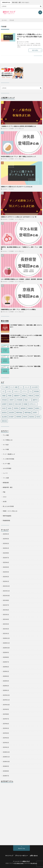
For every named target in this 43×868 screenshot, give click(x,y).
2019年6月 (6, 724)
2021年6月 (6, 610)
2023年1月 (6, 548)
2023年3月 (6, 539)
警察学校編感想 (7, 516)
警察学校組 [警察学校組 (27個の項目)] (19, 413)
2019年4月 (6, 733)
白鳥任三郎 (29, 45)
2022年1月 (6, 581)
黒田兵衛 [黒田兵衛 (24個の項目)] (4, 421)
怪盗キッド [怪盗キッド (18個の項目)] (28, 400)
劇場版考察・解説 (8, 487)
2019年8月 (6, 714)
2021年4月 (6, 619)
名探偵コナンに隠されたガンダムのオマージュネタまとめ (17, 187)
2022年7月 (6, 558)
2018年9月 (6, 766)
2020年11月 (6, 643)
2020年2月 (6, 686)
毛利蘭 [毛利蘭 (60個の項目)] (25, 404)
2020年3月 (6, 681)
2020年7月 (6, 662)
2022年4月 (6, 567)
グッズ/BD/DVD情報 (8, 459)
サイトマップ (9, 856)
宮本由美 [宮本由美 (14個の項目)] (4, 400)
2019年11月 (6, 700)
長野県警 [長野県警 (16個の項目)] (19, 417)
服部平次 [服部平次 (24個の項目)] (35, 400)
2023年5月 (6, 534)
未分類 (5, 501)
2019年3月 (6, 738)
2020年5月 (6, 671)
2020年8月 (6, 657)
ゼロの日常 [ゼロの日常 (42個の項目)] (35, 387)
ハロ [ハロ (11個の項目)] (3, 391)
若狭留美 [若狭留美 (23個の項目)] (30, 408)
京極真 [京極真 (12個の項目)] (4, 396)
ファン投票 (6, 478)
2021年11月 (6, 591)
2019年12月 (6, 695)
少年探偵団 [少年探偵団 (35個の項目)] (19, 400)
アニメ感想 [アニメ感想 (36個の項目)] (5, 387)
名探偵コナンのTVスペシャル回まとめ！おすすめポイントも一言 (19, 217)
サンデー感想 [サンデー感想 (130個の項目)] (14, 387)
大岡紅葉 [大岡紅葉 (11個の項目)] (30, 396)
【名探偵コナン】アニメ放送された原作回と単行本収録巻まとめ (18, 126)
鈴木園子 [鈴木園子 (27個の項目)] (11, 417)
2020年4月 (6, 676)
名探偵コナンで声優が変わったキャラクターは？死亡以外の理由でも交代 (29, 37)
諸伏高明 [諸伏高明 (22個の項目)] (11, 413)
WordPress (34, 863)
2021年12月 (6, 586)
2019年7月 (6, 719)
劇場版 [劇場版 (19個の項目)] (24, 396)
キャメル (21, 43)
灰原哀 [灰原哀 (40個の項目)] (10, 408)
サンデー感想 (6, 464)
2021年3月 (6, 624)
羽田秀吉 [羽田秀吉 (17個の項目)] (16, 408)
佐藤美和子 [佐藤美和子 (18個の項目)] (17, 396)
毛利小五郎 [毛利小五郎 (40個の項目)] (18, 404)
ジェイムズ (27, 43)
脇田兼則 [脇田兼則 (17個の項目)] (23, 408)
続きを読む (35, 50)
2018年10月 (6, 762)
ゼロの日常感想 (7, 468)
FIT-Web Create (19, 863)
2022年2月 (6, 577)
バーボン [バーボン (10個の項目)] (9, 391)
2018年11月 (6, 757)
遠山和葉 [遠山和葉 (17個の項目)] (4, 417)
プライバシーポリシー (21, 856)
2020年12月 (6, 638)
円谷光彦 (38, 43)
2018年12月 (6, 752)
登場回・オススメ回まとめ (17, 129)
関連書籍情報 (6, 520)
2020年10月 (6, 648)
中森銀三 (33, 43)
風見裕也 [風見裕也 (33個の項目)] (32, 417)
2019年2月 (6, 743)
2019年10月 (6, 705)
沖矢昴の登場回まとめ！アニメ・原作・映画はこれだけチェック (18, 156)
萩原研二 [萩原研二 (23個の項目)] (38, 408)
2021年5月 (6, 615)
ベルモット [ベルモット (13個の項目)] (17, 391)
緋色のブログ (26, 861)
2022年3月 (6, 572)
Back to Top (22, 848)
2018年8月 (6, 771)
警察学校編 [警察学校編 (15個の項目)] (28, 413)
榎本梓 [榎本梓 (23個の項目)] (11, 404)
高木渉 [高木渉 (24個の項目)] (38, 417)
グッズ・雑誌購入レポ (9, 454)
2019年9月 (6, 709)
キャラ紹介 (6, 445)
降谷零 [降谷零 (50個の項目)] (25, 417)
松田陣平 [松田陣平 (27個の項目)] (4, 404)
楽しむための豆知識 (8, 506)
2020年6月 (6, 667)
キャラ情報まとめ (8, 440)
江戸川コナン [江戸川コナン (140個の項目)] (33, 404)
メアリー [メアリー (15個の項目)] (25, 391)
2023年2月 (6, 543)
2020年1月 (6, 690)
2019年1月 (6, 747)
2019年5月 (6, 728)
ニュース (5, 473)
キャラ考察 (6, 449)
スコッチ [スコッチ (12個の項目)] (27, 387)
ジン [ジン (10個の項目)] (21, 387)
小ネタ (12, 189)
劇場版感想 (6, 483)
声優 (27, 42)
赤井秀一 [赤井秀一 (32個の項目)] (35, 413)
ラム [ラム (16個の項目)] (30, 391)
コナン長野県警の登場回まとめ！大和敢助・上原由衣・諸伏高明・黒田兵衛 (21, 279)
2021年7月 (6, 605)
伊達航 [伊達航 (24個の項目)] (10, 396)
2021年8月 (6, 600)
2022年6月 (6, 562)
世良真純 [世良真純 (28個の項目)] (36, 391)
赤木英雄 (35, 45)
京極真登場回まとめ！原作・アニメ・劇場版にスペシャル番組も (18, 309)
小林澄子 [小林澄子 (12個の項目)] (11, 400)
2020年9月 (6, 652)
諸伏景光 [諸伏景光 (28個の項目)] (4, 413)
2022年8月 (6, 553)
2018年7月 (6, 776)
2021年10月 (6, 596)
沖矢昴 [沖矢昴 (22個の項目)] (4, 408)
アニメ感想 (6, 435)
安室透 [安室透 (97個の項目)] (37, 396)
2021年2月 (6, 629)
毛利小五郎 (23, 45)
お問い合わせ (34, 856)
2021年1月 (6, 633)
